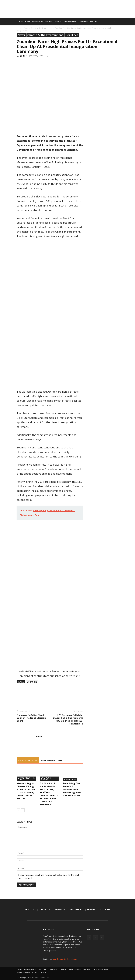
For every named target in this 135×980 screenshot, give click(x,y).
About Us (30, 909)
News (28, 21)
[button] (115, 21)
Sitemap (91, 909)
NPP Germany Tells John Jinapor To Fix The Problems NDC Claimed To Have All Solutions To (68, 719)
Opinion (87, 970)
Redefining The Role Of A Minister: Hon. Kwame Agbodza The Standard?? (72, 789)
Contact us (45, 909)
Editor (23, 56)
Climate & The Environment (42, 28)
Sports (58, 21)
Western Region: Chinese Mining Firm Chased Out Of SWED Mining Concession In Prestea (26, 791)
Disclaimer (105, 909)
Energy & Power (46, 779)
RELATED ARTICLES (28, 760)
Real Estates (75, 970)
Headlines (72, 35)
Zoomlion (32, 682)
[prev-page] (18, 810)
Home (20, 21)
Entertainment (71, 21)
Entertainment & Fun (27, 973)
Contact (94, 21)
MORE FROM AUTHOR (51, 760)
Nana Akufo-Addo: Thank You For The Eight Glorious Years (31, 718)
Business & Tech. (101, 970)
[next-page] (23, 810)
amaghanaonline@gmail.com (65, 959)
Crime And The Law (26, 779)
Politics (49, 21)
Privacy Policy (75, 909)
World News (38, 21)
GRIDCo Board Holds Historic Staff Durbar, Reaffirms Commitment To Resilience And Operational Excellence (49, 794)
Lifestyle (84, 21)
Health (63, 970)
